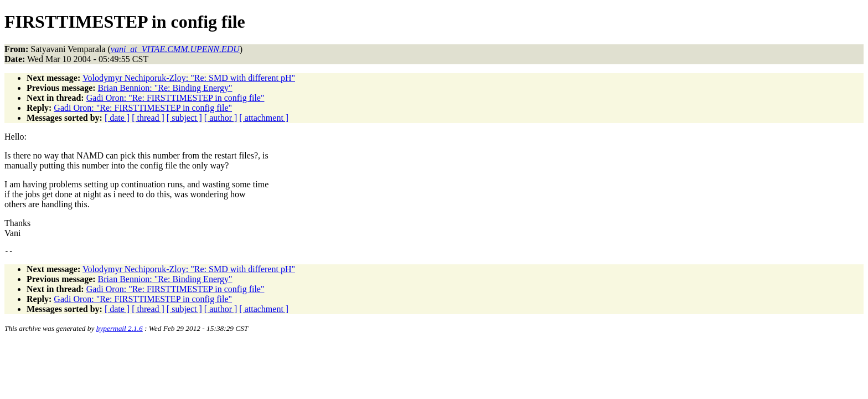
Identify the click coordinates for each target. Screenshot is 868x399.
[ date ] (117, 118)
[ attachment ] (264, 118)
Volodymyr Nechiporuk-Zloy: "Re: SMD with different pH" (189, 78)
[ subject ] (184, 118)
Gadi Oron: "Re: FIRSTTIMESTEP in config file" (175, 98)
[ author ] (221, 118)
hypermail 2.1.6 (120, 330)
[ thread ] (148, 118)
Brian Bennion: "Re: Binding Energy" (165, 88)
